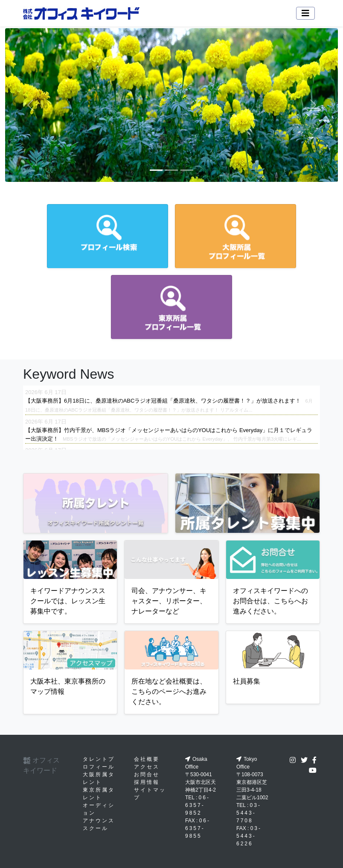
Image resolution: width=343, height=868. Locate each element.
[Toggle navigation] (305, 13)
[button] (30, 105)
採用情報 (147, 782)
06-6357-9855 (198, 828)
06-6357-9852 (198, 805)
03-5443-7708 (249, 813)
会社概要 (147, 759)
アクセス (147, 767)
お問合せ (147, 774)
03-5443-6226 (249, 836)
